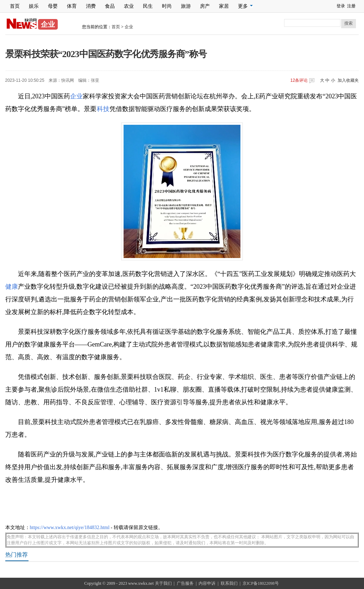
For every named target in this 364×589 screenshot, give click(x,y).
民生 (148, 6)
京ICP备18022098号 (261, 583)
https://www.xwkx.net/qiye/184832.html (70, 527)
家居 (224, 6)
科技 (103, 109)
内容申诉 (207, 583)
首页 (15, 6)
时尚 (167, 6)
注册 (351, 6)
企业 (129, 27)
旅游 (186, 6)
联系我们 (229, 583)
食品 (110, 6)
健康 (12, 287)
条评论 (299, 80)
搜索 (349, 23)
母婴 (53, 6)
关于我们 (163, 583)
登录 (341, 6)
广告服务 (185, 583)
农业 (129, 6)
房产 (205, 6)
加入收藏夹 (348, 80)
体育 (72, 6)
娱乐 (34, 6)
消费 (91, 6)
